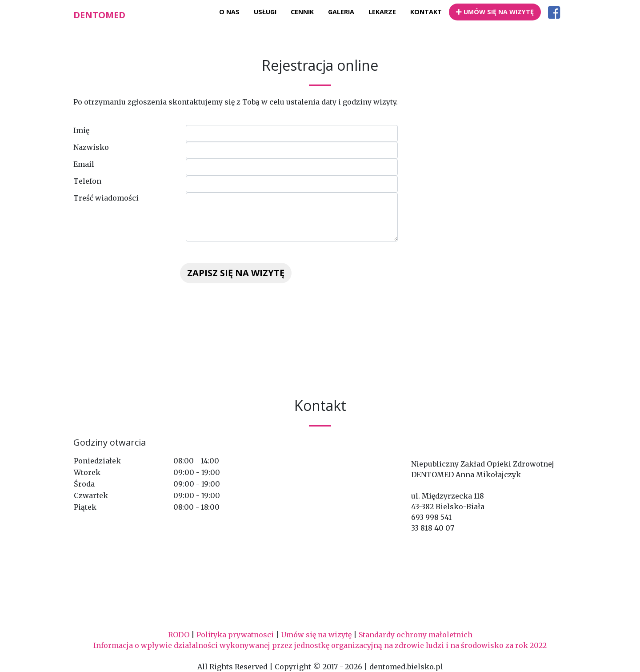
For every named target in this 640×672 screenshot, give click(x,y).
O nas (229, 12)
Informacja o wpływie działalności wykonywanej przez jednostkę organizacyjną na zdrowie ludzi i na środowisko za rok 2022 (320, 645)
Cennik (302, 12)
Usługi (265, 12)
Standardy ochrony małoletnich (416, 635)
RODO (179, 635)
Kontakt (426, 12)
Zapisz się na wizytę (236, 273)
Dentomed (99, 15)
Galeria (341, 12)
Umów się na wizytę (495, 12)
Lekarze (382, 12)
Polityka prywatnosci (235, 635)
